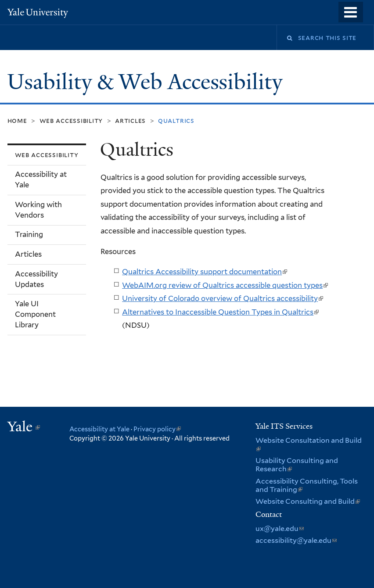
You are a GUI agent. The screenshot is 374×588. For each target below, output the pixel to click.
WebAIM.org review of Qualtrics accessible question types (225, 285)
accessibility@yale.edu (296, 540)
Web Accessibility (71, 120)
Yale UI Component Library (35, 314)
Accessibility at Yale (41, 179)
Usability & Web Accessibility (147, 82)
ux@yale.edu (280, 529)
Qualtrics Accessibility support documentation (205, 272)
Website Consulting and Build (308, 501)
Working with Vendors (38, 210)
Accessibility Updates (36, 279)
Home (17, 120)
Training (29, 234)
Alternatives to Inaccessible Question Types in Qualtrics (220, 312)
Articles (130, 120)
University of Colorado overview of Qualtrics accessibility (223, 298)
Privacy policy (157, 429)
